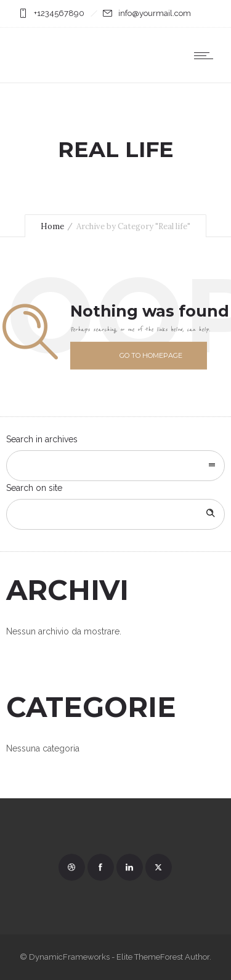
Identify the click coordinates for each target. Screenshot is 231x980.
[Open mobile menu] (206, 55)
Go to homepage (151, 355)
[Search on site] (115, 514)
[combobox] (115, 466)
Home (52, 226)
